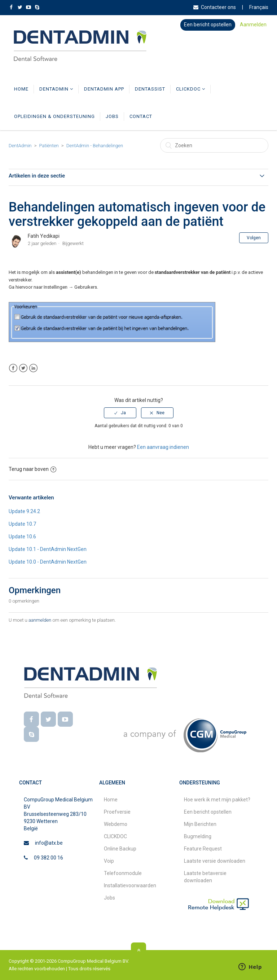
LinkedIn (33, 368)
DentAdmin (56, 89)
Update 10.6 (22, 537)
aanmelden (40, 620)
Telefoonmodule (123, 873)
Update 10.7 (22, 524)
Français (259, 7)
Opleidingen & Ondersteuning (54, 116)
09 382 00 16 (49, 858)
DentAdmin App (104, 89)
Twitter (23, 368)
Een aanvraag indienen (163, 447)
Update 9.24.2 (24, 511)
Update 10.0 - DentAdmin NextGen (48, 562)
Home (21, 89)
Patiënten (49, 146)
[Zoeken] (214, 145)
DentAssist (150, 89)
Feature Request (203, 849)
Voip (109, 861)
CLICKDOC (191, 89)
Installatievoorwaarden (130, 885)
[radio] (120, 413)
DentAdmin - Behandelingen (95, 146)
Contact (141, 116)
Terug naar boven (32, 469)
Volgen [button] (254, 238)
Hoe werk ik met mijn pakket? (217, 800)
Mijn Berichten (200, 824)
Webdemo (116, 824)
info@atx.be (49, 843)
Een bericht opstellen (208, 25)
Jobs (112, 116)
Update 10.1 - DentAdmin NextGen (48, 549)
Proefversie (117, 812)
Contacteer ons (215, 7)
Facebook (13, 368)
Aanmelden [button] (253, 25)
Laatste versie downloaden (215, 861)
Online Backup (120, 849)
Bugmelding (198, 836)
